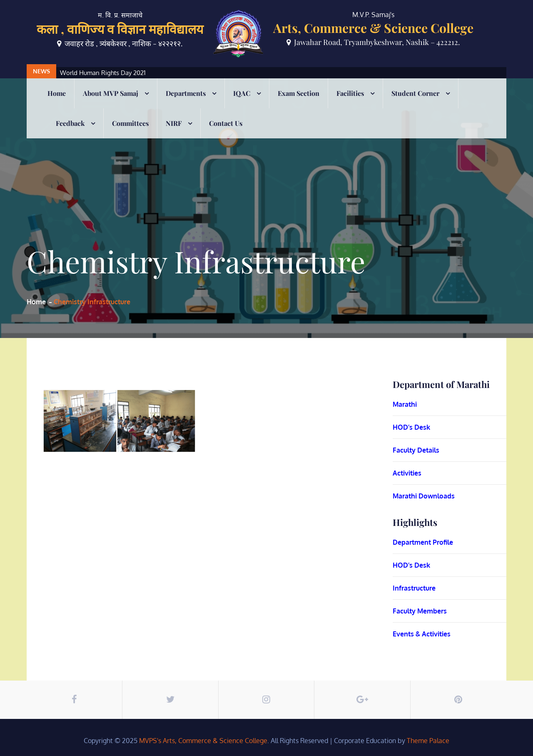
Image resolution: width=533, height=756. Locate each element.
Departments (186, 93)
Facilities (350, 93)
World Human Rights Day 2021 (103, 73)
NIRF (174, 123)
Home (57, 93)
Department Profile (423, 542)
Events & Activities (422, 634)
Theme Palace (428, 741)
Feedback (70, 123)
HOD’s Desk (411, 427)
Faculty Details (416, 450)
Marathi (405, 404)
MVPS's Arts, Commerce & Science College (203, 741)
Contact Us (226, 123)
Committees (130, 123)
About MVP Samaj (111, 93)
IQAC (242, 93)
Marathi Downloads (424, 496)
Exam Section (299, 93)
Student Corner (415, 93)
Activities (407, 473)
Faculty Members (420, 611)
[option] (224, 73)
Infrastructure (414, 588)
